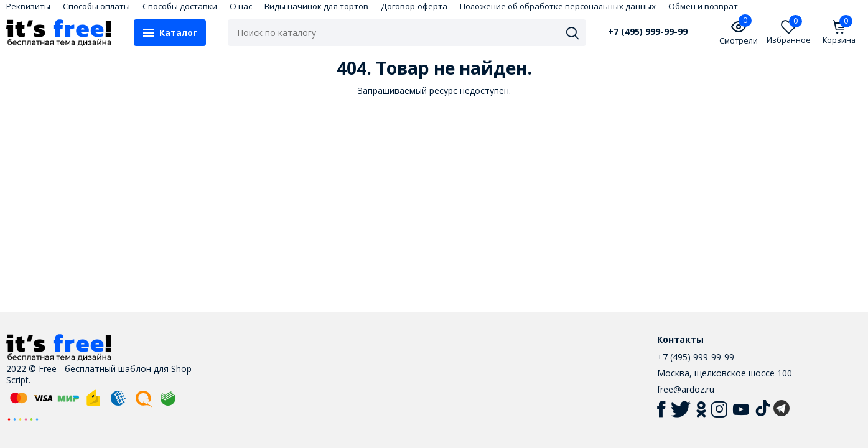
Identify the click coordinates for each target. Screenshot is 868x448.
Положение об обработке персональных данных (558, 6)
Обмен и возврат (703, 6)
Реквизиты (28, 6)
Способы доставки (180, 6)
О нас (241, 6)
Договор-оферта (414, 6)
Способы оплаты (96, 6)
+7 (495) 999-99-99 (648, 32)
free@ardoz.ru (686, 389)
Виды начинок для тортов (316, 6)
